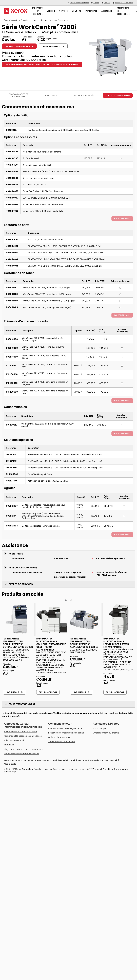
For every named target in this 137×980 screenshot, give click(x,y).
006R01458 (12, 294)
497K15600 (12, 165)
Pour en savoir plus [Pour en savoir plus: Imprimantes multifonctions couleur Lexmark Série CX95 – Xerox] (48, 692)
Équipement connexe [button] (22, 704)
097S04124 (12, 130)
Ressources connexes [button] (23, 568)
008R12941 (12, 516)
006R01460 (12, 307)
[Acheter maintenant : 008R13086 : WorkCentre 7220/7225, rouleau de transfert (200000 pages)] (122, 339)
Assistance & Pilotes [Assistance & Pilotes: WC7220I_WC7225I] (53, 46)
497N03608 (12, 178)
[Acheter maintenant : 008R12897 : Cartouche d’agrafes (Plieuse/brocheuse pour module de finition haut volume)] (124, 506)
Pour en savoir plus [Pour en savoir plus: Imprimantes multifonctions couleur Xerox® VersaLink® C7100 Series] (14, 692)
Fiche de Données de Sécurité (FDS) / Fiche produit (111, 574)
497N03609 (12, 185)
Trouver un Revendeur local (62, 742)
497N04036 (12, 191)
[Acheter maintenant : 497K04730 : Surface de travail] (121, 158)
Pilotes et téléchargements (110, 559)
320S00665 (12, 474)
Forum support (62, 559)
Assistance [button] (16, 554)
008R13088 (12, 348)
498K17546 (12, 481)
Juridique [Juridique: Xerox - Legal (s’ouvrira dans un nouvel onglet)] (76, 760)
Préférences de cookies (96, 760)
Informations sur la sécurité (27, 573)
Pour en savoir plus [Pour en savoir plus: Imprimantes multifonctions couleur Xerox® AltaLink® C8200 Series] (82, 692)
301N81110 (11, 454)
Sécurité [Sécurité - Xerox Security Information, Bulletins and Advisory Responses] (115, 760)
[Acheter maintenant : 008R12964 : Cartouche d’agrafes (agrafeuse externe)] (124, 526)
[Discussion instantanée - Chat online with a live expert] (78, 3)
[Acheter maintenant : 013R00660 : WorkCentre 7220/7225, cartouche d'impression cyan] (122, 392)
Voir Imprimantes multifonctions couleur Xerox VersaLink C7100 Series (42, 64)
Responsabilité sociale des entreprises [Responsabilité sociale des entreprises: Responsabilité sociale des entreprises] (23, 736)
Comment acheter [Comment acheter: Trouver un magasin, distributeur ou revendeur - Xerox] (60, 724)
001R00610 (12, 425)
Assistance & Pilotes (106, 724)
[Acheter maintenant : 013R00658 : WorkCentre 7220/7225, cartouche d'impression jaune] (122, 375)
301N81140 (11, 461)
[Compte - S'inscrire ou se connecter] (106, 3)
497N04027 (12, 246)
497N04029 (12, 253)
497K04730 (12, 158)
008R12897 (12, 506)
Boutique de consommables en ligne (66, 733)
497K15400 (12, 240)
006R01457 (12, 288)
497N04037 (12, 198)
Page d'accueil (10, 20)
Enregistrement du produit (68, 572)
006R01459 (12, 301)
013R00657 (12, 365)
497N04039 (12, 211)
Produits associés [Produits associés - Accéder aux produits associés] (84, 95)
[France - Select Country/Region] (95, 3)
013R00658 (12, 374)
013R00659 (12, 383)
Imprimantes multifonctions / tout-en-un (51, 20)
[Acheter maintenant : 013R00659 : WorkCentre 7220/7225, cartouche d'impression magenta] (122, 383)
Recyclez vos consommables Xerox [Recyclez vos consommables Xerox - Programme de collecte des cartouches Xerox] (21, 754)
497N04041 (12, 266)
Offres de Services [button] (21, 584)
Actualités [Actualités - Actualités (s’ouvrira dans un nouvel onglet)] (9, 745)
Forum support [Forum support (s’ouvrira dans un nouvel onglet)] (100, 728)
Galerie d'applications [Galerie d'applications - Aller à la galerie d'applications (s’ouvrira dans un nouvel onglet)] (59, 737)
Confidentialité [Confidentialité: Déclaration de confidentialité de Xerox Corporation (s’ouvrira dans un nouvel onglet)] (60, 760)
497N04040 (12, 259)
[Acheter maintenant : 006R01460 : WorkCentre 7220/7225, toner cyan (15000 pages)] (120, 308)
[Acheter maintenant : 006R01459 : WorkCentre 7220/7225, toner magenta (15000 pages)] (120, 301)
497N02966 (12, 172)
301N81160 (11, 468)
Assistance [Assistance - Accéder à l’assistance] (51, 95)
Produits (25, 20)
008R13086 (12, 339)
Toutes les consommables (19, 46)
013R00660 (12, 392)
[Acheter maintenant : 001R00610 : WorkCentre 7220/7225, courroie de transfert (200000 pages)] (121, 425)
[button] (66, 600)
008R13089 (12, 357)
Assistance (18, 559)
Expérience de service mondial (70, 577)
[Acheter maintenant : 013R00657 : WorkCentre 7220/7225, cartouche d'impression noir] (122, 366)
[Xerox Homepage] (16, 11)
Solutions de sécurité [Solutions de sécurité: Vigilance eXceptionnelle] (14, 740)
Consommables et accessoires (18, 95)
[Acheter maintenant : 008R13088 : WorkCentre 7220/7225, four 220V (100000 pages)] (122, 348)
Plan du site (10, 764)
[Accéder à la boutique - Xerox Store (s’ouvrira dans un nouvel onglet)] (123, 3)
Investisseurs (42, 760)
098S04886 (12, 152)
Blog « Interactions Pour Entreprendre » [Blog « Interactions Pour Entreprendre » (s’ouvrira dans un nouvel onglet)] (23, 749)
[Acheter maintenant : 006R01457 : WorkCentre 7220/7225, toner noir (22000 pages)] (120, 288)
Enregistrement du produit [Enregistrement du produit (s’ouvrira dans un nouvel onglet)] (106, 733)
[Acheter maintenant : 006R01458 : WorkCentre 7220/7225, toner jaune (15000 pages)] (120, 294)
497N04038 (12, 204)
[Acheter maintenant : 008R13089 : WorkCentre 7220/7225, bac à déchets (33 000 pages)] (122, 357)
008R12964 (12, 526)
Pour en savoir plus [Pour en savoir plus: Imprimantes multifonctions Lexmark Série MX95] (115, 692)
